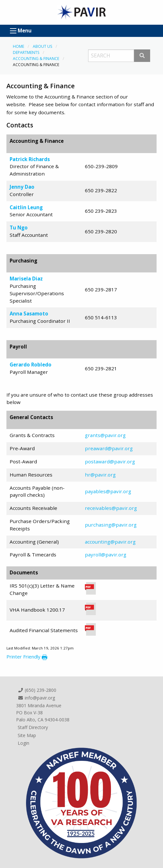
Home (18, 46)
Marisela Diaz (26, 279)
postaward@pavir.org (110, 461)
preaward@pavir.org (109, 448)
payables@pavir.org (108, 491)
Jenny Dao (22, 187)
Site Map (27, 735)
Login (23, 743)
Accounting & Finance (36, 59)
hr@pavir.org (100, 475)
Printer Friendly (27, 657)
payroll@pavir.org (106, 554)
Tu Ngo (19, 228)
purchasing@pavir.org (111, 525)
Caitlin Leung (26, 207)
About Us (42, 46)
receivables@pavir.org (111, 508)
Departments (26, 52)
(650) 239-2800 (37, 690)
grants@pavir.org (105, 435)
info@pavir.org (36, 698)
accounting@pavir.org (110, 542)
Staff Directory (33, 727)
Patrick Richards (30, 159)
